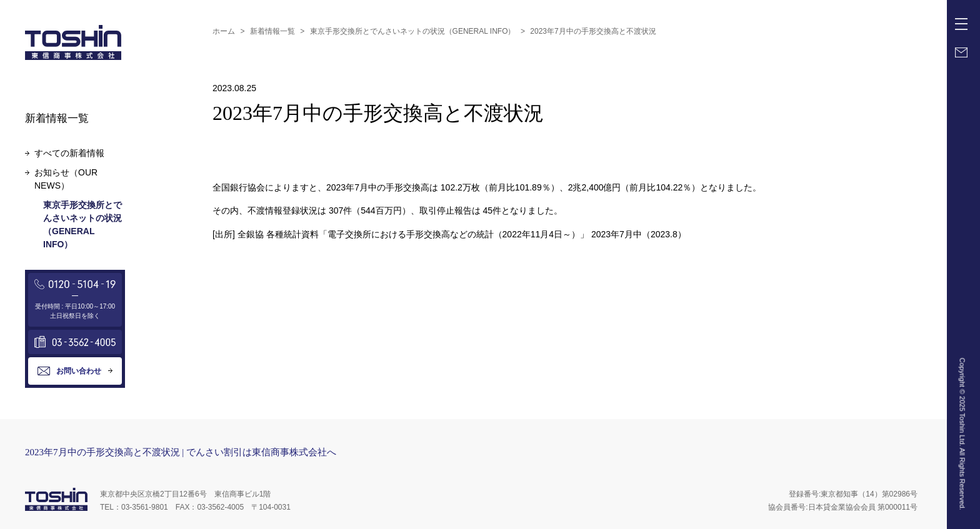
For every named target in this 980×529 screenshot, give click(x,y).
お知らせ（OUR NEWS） (66, 179)
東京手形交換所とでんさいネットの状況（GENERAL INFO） (413, 31)
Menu (964, 19)
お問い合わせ (79, 371)
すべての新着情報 (69, 153)
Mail (961, 52)
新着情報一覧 (272, 31)
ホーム (224, 31)
